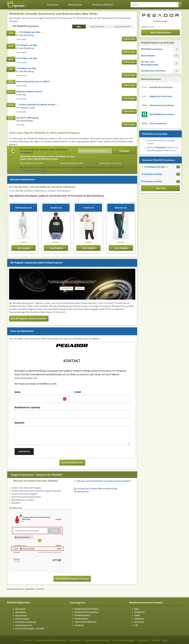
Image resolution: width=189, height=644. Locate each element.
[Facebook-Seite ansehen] (179, 26)
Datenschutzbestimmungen (33, 170)
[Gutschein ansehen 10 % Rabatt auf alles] (178, 174)
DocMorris (139, 612)
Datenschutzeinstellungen (97, 640)
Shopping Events (24, 625)
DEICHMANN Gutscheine (162, 114)
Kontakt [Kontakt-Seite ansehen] (156, 640)
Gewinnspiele (75, 5)
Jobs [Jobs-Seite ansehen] (165, 640)
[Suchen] (180, 5)
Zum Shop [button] (161, 188)
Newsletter (21, 612)
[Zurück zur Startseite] (36, 3)
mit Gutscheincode (122, 26)
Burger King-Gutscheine (87, 609)
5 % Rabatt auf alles (26, 68)
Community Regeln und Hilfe (30, 629)
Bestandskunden (98, 26)
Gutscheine (52, 5)
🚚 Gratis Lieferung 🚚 (27, 118)
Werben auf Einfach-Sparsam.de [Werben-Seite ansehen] (50, 640)
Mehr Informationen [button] (161, 33)
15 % (11, 33)
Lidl (136, 625)
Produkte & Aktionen (26, 622)
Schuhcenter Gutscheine (162, 105)
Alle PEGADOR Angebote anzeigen (72, 579)
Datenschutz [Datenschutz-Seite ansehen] (75, 640)
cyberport (139, 619)
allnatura (139, 622)
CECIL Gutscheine (158, 123)
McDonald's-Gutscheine (87, 612)
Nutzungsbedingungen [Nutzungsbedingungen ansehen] (124, 640)
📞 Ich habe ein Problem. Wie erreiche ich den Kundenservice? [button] (96, 490)
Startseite (20, 609)
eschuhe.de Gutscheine (161, 87)
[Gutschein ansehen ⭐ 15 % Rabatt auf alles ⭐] (178, 167)
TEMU (137, 615)
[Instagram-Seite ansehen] (178, 26)
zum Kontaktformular (72, 463)
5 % (11, 69)
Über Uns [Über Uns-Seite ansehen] (27, 640)
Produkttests (81, 619)
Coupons (79, 625)
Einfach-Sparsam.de (15, 589)
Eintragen (124, 151)
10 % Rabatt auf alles (27, 45)
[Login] (122, 3)
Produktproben (82, 615)
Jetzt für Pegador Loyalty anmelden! (29, 319)
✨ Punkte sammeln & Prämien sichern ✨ (37, 105)
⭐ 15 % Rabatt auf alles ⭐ (30, 32)
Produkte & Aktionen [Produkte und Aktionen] (103, 5)
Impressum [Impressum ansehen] (144, 640)
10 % (11, 46)
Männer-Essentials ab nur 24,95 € (33, 81)
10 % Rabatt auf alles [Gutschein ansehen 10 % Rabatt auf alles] (152, 174)
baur (137, 609)
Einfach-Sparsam (20, 602)
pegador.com (148, 27)
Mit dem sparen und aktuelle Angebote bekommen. (162, 149)
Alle (79, 26)
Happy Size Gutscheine (161, 96)
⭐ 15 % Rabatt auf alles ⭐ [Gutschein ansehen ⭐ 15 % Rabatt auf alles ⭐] (155, 167)
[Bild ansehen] (40, 540)
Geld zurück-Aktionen (86, 622)
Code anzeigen (130, 39)
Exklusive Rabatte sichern (29, 92)
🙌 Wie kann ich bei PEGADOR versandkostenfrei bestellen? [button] (102, 481)
